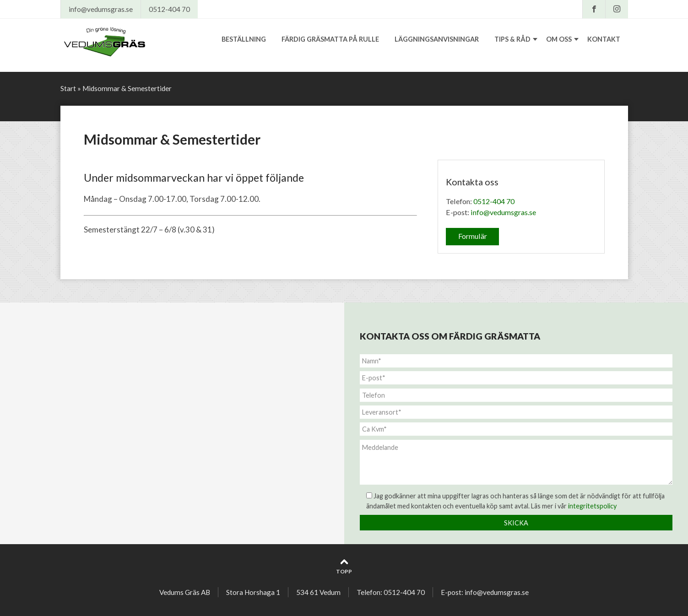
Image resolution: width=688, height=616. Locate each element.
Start (68, 88)
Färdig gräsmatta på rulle (330, 39)
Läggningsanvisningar (437, 39)
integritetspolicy (592, 506)
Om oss (559, 39)
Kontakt (604, 39)
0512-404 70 (169, 9)
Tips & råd (512, 39)
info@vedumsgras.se (101, 9)
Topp (344, 566)
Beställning (244, 39)
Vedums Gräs (118, 43)
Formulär (473, 236)
